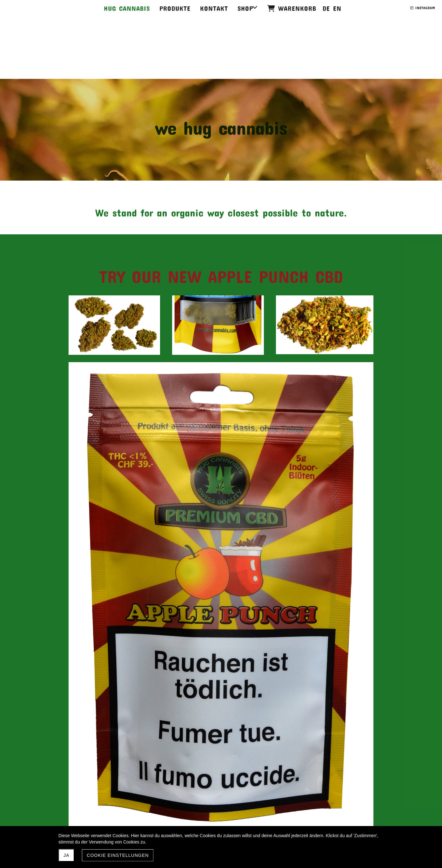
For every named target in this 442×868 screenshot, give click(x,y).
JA (66, 855)
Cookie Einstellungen (118, 855)
